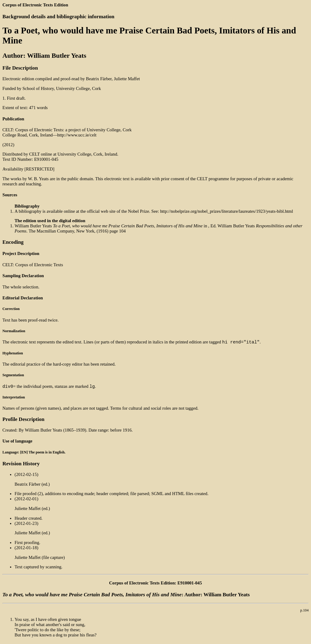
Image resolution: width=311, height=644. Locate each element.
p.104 (305, 612)
